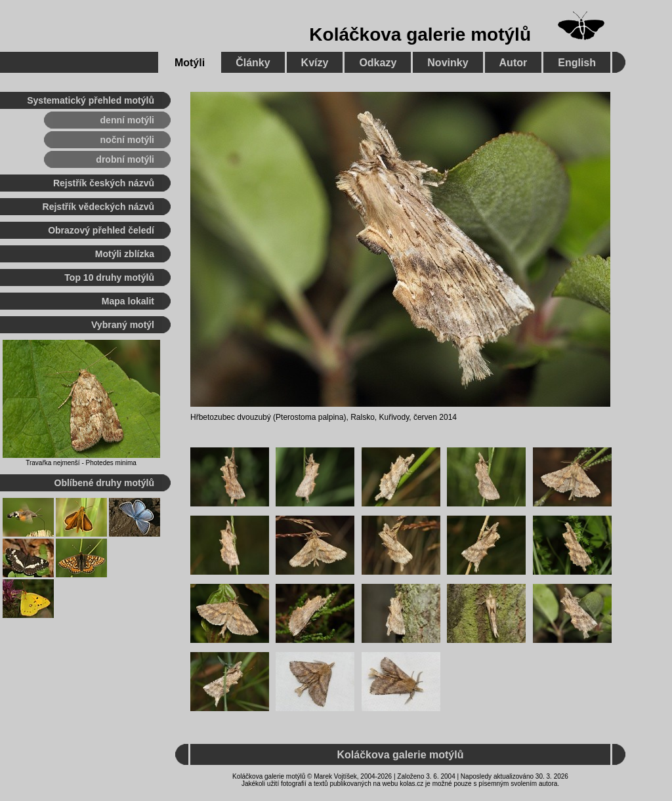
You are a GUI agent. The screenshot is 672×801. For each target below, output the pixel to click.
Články (253, 63)
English (577, 63)
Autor (514, 63)
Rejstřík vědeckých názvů (98, 207)
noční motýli (127, 140)
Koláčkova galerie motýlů (420, 34)
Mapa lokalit (128, 301)
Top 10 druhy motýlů (109, 277)
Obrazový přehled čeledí (101, 230)
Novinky (448, 63)
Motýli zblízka (125, 254)
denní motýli (127, 120)
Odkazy (378, 63)
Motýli (190, 63)
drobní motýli (125, 159)
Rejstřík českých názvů (104, 183)
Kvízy (315, 63)
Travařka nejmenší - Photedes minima (81, 463)
